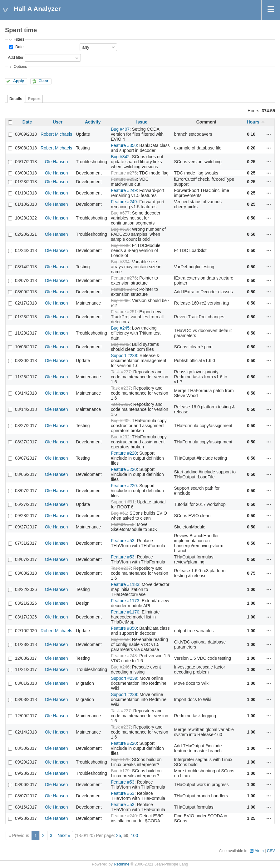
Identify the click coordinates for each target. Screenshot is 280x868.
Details (16, 99)
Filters (19, 39)
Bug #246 (120, 667)
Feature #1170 (125, 612)
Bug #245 (120, 328)
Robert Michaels (56, 134)
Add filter (16, 58)
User (58, 122)
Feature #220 (124, 453)
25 (119, 835)
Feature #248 (124, 656)
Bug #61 (119, 513)
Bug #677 (120, 213)
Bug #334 (120, 262)
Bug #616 (120, 229)
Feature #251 (124, 312)
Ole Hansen (56, 162)
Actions (269, 134)
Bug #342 (120, 157)
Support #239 (124, 678)
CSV (271, 851)
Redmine (121, 864)
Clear (43, 81)
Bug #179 (120, 759)
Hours (253, 122)
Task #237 (121, 372)
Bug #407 (120, 129)
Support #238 (124, 356)
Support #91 (123, 502)
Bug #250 (120, 639)
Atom (259, 851)
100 (134, 835)
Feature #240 (124, 816)
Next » (64, 835)
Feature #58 (123, 524)
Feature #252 (124, 179)
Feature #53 (123, 541)
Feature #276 (124, 278)
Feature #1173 (125, 601)
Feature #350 (124, 145)
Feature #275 (124, 173)
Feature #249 (124, 190)
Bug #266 (120, 300)
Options (20, 67)
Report (34, 99)
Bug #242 (120, 344)
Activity (93, 122)
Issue (142, 122)
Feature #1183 (125, 584)
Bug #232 (120, 421)
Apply (19, 81)
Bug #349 (120, 245)
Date (19, 47)
